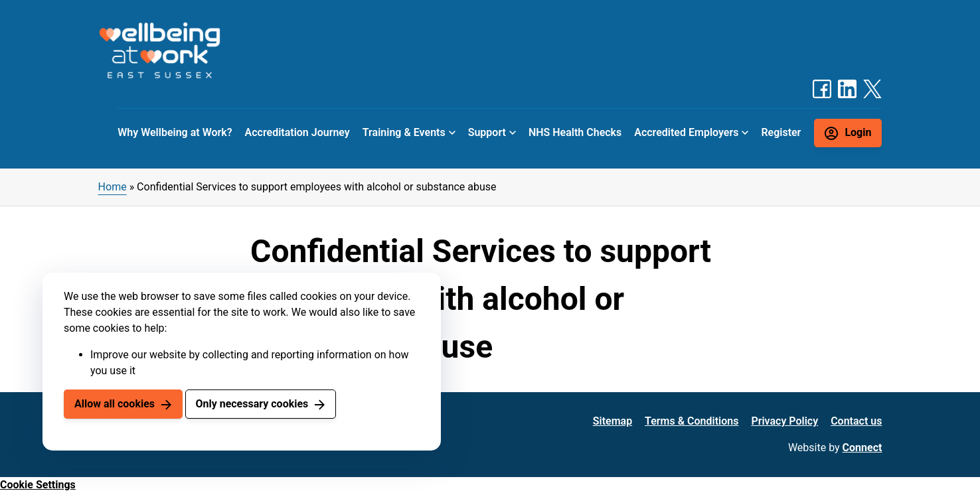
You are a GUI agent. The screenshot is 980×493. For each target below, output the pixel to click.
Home (113, 187)
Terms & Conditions (692, 421)
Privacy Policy (784, 421)
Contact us (856, 421)
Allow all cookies (115, 404)
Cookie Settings (38, 485)
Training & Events (404, 132)
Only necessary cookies (252, 404)
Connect (862, 448)
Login (858, 132)
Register (781, 132)
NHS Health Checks (575, 132)
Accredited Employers (686, 132)
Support (487, 132)
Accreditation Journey (297, 132)
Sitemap (612, 421)
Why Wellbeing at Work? (175, 132)
